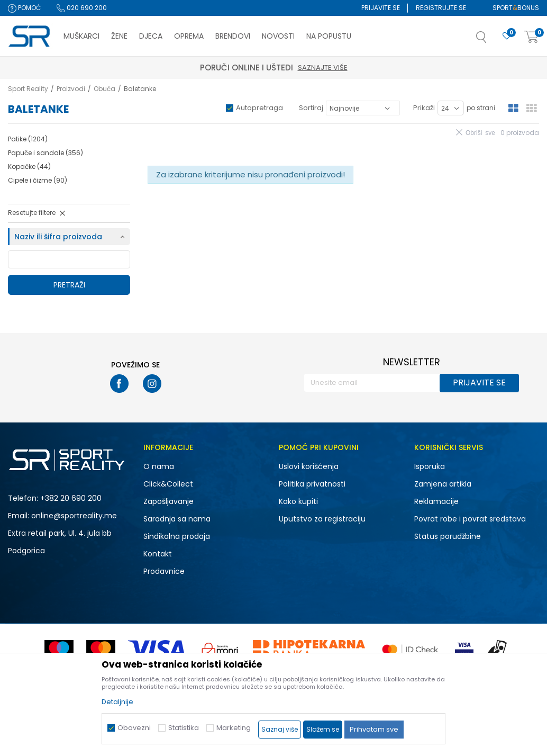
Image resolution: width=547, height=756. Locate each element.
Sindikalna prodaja (177, 536)
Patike (28, 139)
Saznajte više (323, 67)
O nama (159, 466)
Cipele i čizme (38, 180)
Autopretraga (259, 108)
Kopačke (29, 166)
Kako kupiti (298, 501)
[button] (492, 40)
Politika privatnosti (312, 484)
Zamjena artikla (443, 484)
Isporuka (430, 466)
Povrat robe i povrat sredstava (470, 519)
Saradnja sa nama (177, 519)
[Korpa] (532, 37)
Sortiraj (311, 108)
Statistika (184, 728)
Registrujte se (441, 8)
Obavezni (134, 728)
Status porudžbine (448, 536)
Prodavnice (164, 571)
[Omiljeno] (507, 36)
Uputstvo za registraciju (322, 519)
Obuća (104, 89)
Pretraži (69, 285)
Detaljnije (117, 702)
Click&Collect (168, 484)
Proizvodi (71, 89)
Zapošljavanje (168, 501)
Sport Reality (28, 89)
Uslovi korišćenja (309, 466)
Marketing (234, 728)
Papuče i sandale (45, 153)
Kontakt (158, 554)
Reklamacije (436, 501)
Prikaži (424, 108)
